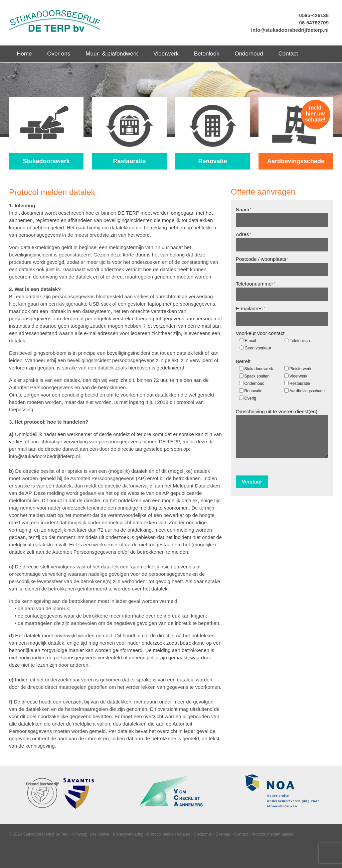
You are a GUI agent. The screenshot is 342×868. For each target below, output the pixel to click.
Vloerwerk (298, 376)
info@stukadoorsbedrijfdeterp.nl (290, 30)
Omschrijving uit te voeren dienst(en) (277, 411)
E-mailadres (250, 308)
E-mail (250, 341)
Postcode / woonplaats (262, 259)
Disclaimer (203, 834)
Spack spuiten (257, 376)
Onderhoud (254, 384)
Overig (250, 398)
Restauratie (300, 384)
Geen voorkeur (258, 348)
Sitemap (223, 834)
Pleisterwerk (300, 369)
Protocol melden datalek (168, 834)
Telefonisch (300, 341)
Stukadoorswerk (259, 369)
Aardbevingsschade (307, 391)
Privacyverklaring (128, 834)
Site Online (99, 834)
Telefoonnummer (255, 284)
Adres (243, 234)
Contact (241, 834)
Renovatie (253, 391)
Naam (244, 209)
